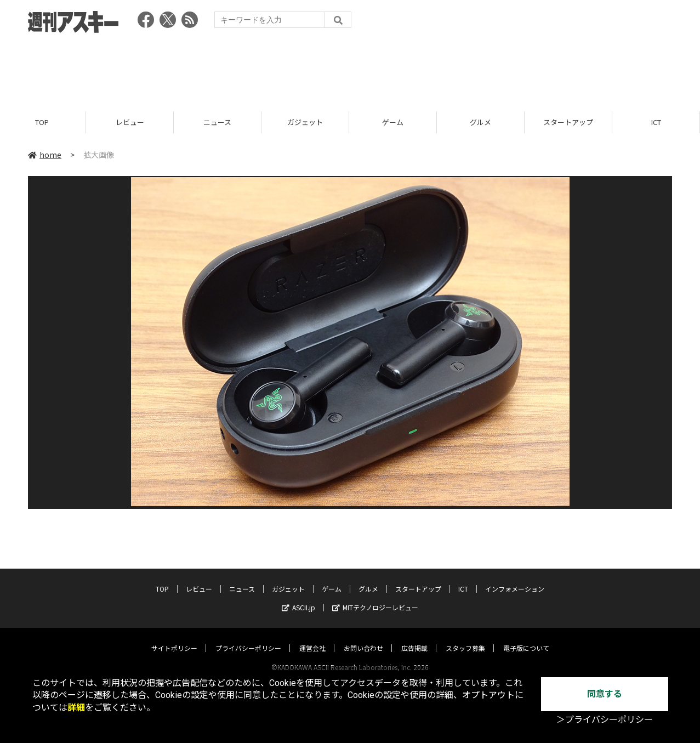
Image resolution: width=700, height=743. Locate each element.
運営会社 (312, 637)
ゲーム (394, 122)
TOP (44, 122)
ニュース (219, 122)
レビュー (132, 122)
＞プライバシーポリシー (605, 720)
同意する (605, 694)
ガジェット (307, 122)
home (45, 155)
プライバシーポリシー (248, 637)
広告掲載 (414, 637)
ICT (463, 578)
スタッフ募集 (465, 637)
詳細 (76, 708)
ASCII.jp (298, 597)
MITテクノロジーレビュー (375, 597)
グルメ (482, 122)
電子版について (526, 637)
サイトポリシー (174, 637)
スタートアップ (570, 122)
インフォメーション (515, 578)
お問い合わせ (363, 637)
